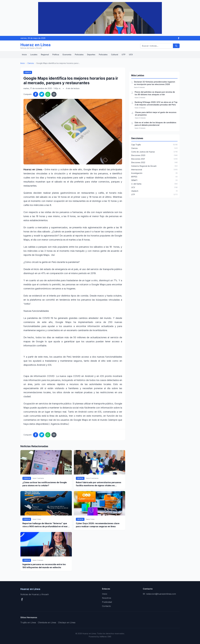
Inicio (24, 55)
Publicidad (107, 602)
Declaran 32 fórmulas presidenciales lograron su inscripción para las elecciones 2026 (155, 83)
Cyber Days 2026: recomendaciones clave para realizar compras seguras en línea (98, 525)
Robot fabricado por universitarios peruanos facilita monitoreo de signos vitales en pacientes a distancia (99, 484)
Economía (67, 55)
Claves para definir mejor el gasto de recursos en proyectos (156, 114)
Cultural (115, 55)
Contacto (106, 606)
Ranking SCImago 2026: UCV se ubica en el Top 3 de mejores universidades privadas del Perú (156, 103)
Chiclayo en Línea (67, 622)
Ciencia (31, 63)
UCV (131, 55)
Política (56, 55)
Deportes (91, 55)
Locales (34, 55)
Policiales (79, 55)
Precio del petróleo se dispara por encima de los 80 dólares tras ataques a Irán (155, 93)
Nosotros (107, 598)
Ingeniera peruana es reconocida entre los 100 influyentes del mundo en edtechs (44, 566)
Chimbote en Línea (47, 622)
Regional (45, 55)
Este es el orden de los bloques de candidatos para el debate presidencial (155, 124)
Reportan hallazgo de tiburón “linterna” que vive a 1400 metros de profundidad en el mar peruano (45, 525)
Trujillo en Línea (28, 622)
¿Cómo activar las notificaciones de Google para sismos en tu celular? (45, 484)
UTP (124, 55)
